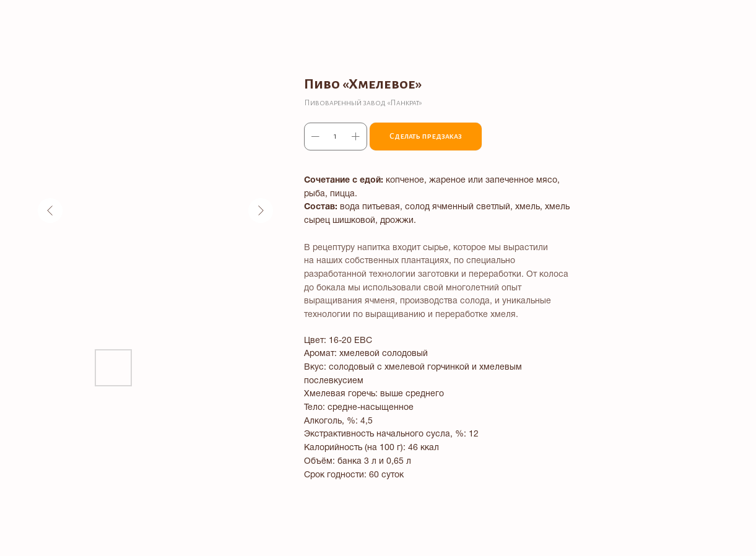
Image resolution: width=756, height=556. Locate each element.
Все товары (44, 19)
